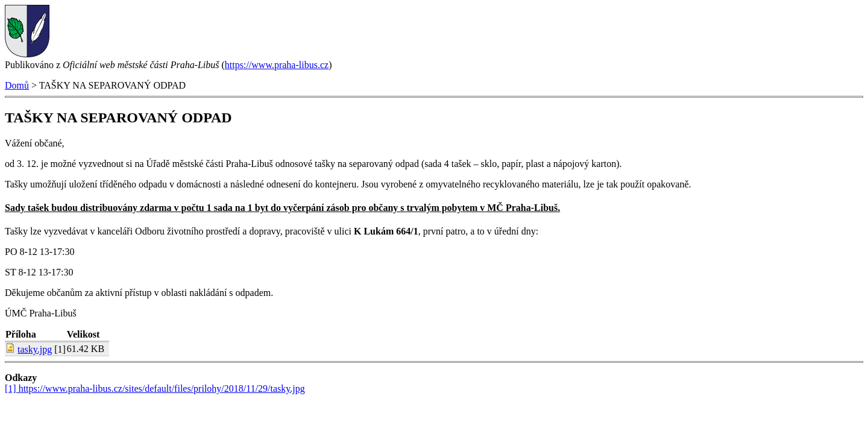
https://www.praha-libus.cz (277, 65)
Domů (17, 85)
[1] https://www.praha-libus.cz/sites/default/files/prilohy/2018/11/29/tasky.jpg (155, 388)
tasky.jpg (35, 349)
